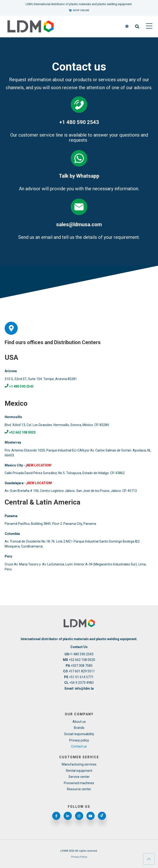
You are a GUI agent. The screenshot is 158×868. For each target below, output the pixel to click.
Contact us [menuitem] (79, 746)
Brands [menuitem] (79, 728)
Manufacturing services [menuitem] (79, 764)
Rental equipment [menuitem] (79, 771)
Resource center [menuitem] (79, 789)
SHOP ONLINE (79, 10)
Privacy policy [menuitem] (79, 740)
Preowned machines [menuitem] (79, 783)
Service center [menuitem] (79, 777)
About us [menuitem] (79, 722)
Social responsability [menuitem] (79, 734)
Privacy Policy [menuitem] (79, 857)
